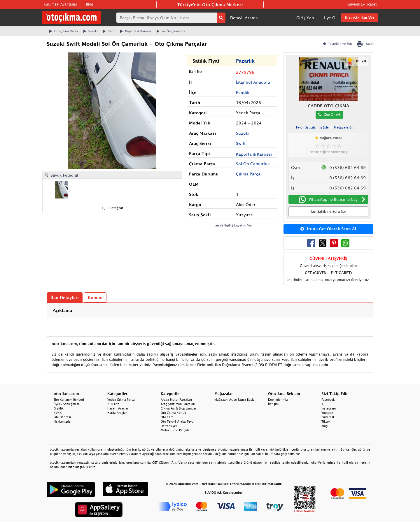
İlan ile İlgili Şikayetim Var (233, 225)
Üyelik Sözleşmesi (66, 404)
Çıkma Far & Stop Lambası (179, 408)
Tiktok (326, 421)
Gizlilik (59, 408)
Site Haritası (62, 417)
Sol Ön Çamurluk (171, 31)
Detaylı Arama (244, 18)
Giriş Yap (305, 18)
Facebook (328, 400)
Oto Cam (167, 417)
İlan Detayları (65, 297)
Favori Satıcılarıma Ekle (312, 127)
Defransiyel (169, 426)
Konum (95, 297)
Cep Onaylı (329, 114)
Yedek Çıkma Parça (121, 400)
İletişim (273, 404)
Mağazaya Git (344, 127)
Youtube (327, 413)
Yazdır (365, 44)
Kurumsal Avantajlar (60, 4)
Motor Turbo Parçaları (176, 430)
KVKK (58, 413)
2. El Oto (113, 404)
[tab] (210, 310)
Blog (90, 4)
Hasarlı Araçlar (118, 408)
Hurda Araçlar (117, 413)
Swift (109, 31)
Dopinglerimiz (278, 400)
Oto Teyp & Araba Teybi (177, 421)
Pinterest (328, 417)
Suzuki (91, 31)
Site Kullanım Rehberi (69, 400)
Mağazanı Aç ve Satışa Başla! (235, 400)
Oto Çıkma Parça (64, 31)
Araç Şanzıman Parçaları (178, 404)
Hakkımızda (62, 421)
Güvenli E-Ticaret (362, 4)
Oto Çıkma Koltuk (173, 413)
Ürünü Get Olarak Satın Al (328, 229)
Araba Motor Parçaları (176, 400)
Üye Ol (330, 18)
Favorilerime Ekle (338, 44)
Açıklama (62, 310)
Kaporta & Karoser (136, 31)
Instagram (329, 408)
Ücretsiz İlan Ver (359, 18)
